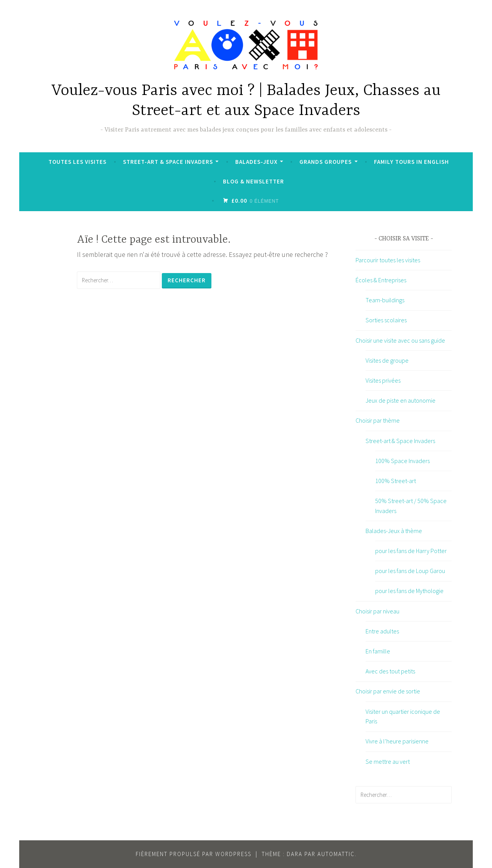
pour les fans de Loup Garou (410, 571)
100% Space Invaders (402, 461)
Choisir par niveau (377, 611)
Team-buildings (385, 300)
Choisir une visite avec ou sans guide (400, 340)
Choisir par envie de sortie (388, 691)
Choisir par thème (378, 420)
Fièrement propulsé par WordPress (194, 854)
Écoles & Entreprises (381, 280)
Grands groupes (326, 162)
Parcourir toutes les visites (388, 260)
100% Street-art (396, 481)
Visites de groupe (387, 360)
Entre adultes (382, 631)
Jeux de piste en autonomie (401, 400)
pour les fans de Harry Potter (411, 551)
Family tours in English (411, 162)
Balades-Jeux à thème (394, 531)
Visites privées (383, 380)
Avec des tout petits (390, 671)
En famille (378, 651)
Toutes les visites (77, 162)
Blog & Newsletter (253, 181)
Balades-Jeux (256, 162)
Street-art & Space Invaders (168, 162)
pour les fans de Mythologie (409, 591)
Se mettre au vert (388, 761)
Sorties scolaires (386, 320)
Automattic (336, 854)
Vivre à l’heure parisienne (397, 741)
